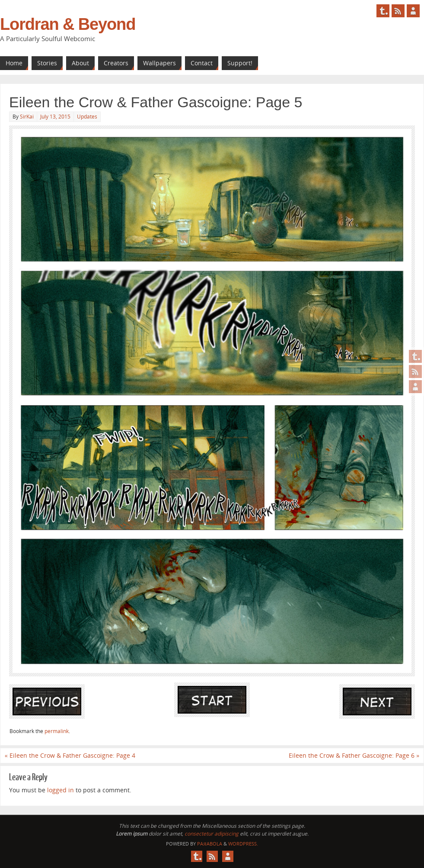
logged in (61, 790)
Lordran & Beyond (68, 24)
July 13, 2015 (55, 117)
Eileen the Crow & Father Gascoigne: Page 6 (354, 755)
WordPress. (243, 844)
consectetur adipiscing (212, 834)
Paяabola (209, 844)
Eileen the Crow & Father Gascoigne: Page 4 (70, 755)
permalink (57, 731)
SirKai (27, 117)
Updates (87, 117)
